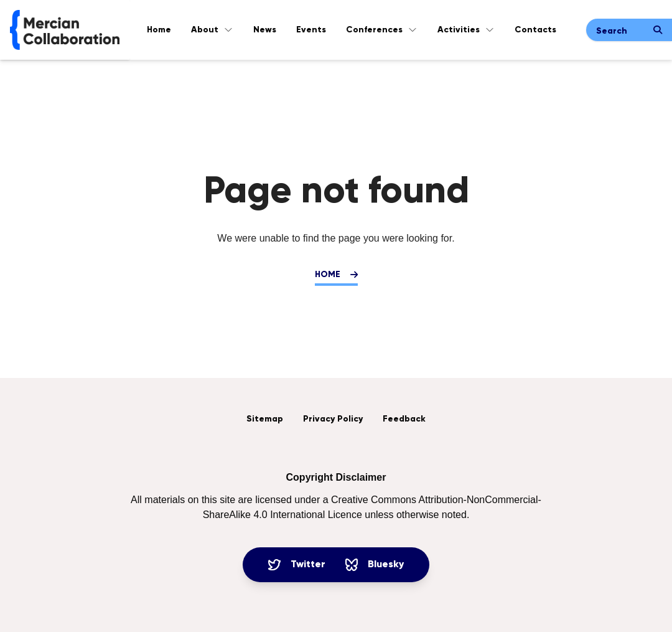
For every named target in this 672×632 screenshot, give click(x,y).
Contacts (535, 30)
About (212, 30)
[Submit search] (658, 30)
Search (612, 31)
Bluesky (375, 565)
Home (159, 30)
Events (311, 30)
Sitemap (265, 419)
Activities (466, 30)
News (265, 30)
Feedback (404, 419)
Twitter (297, 565)
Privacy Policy (333, 419)
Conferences (382, 30)
